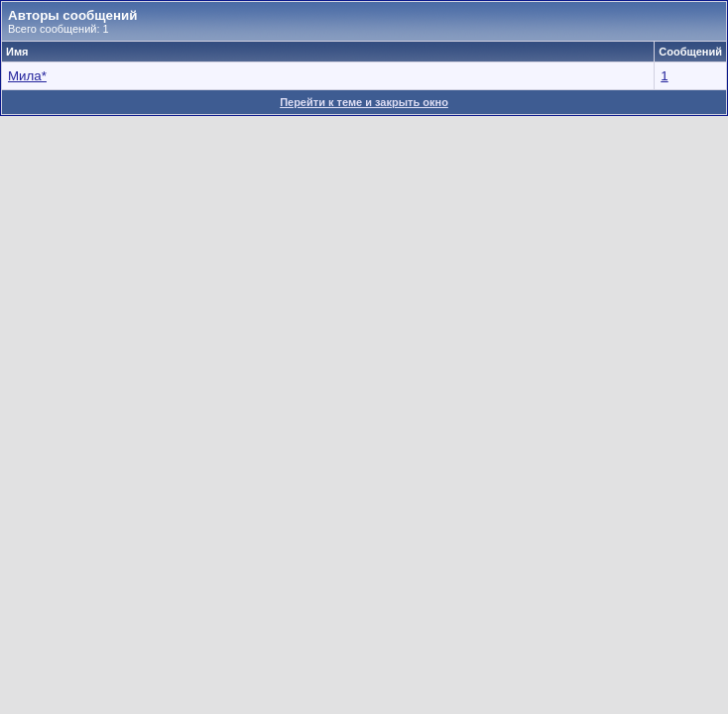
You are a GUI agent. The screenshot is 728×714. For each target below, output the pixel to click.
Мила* (27, 76)
